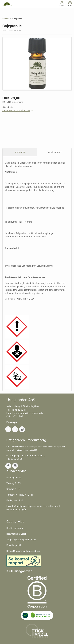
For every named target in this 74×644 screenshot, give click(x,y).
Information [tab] (20, 152)
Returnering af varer (16, 534)
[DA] (7, 4)
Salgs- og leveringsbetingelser (21, 540)
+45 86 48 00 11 (18, 410)
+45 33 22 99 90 (14, 459)
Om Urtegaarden (15, 528)
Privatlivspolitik (14, 545)
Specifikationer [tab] (54, 152)
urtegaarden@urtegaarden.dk (28, 413)
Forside (6, 19)
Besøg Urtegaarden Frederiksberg (23, 551)
